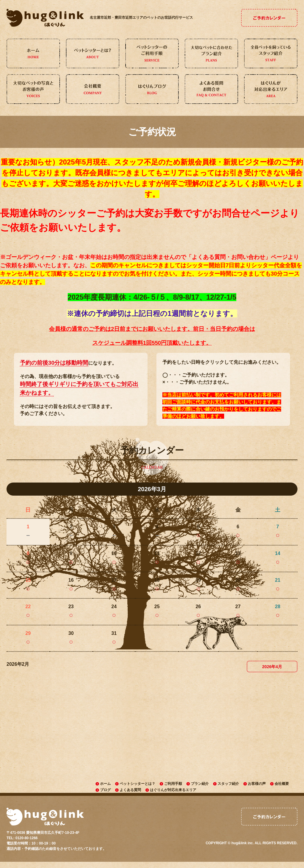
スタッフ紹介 (228, 784)
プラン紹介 (200, 784)
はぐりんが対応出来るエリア (173, 791)
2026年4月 (272, 667)
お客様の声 (257, 784)
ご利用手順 (173, 784)
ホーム (105, 784)
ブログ (105, 791)
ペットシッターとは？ (137, 784)
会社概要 (282, 784)
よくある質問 (130, 791)
